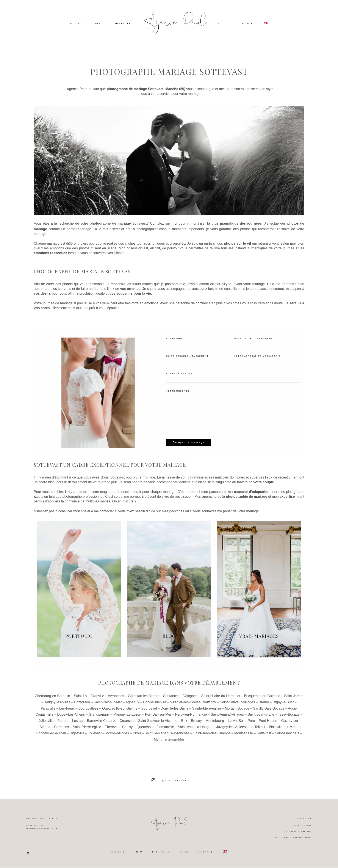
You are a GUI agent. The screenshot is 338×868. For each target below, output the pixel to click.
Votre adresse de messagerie (257, 360)
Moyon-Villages (117, 738)
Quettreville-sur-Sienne (120, 713)
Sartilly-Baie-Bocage (269, 713)
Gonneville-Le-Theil (51, 738)
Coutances (171, 700)
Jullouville (46, 725)
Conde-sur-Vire (155, 707)
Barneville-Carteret (101, 725)
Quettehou (145, 731)
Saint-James (294, 700)
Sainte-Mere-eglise (207, 713)
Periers (63, 725)
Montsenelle (244, 738)
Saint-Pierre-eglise (87, 731)
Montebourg (215, 725)
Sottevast (140, 228)
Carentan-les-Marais (143, 700)
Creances (127, 725)
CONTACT (245, 23)
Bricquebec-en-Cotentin (262, 700)
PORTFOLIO (124, 23)
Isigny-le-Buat (283, 707)
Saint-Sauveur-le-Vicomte (158, 725)
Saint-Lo (80, 700)
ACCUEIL (77, 23)
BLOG (222, 23)
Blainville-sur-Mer (282, 731)
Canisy (128, 731)
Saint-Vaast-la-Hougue (195, 731)
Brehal (264, 707)
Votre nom (174, 343)
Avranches (116, 700)
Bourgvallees (88, 713)
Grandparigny (99, 719)
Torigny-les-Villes (57, 707)
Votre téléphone (179, 378)
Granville (97, 700)
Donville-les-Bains (174, 713)
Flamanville (165, 731)
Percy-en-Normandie (191, 719)
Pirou (137, 738)
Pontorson (82, 707)
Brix (184, 725)
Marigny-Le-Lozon (127, 719)
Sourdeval (149, 713)
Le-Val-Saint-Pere (241, 725)
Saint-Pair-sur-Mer (108, 707)
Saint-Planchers (287, 738)
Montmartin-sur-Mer (169, 744)
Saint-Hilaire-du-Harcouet (221, 700)
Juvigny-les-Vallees (231, 731)
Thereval (112, 731)
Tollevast (95, 738)
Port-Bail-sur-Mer (158, 719)
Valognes (190, 700)
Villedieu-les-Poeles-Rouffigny (193, 707)
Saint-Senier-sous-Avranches (167, 738)
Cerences (61, 731)
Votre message (178, 395)
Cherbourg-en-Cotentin (52, 700)
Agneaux (132, 707)
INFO (99, 23)
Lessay (78, 725)
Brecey (196, 725)
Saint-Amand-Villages (227, 719)
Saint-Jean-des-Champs (212, 738)
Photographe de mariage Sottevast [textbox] (84, 276)
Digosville (77, 738)
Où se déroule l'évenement (187, 360)
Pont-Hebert (268, 725)
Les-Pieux (67, 713)
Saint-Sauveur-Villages (237, 707)
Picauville (48, 713)
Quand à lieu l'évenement (254, 343)
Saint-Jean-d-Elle (261, 719)
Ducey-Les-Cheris (71, 719)
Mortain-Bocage (237, 713)
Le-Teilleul (257, 731)
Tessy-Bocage (289, 719)
